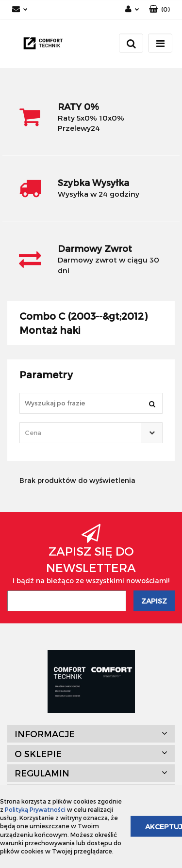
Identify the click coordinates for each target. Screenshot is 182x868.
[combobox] (91, 433)
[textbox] (83, 433)
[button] (159, 9)
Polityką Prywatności (35, 809)
